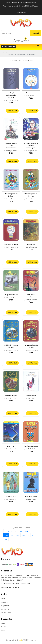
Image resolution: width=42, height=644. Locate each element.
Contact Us (5, 609)
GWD (20, 640)
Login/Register (21, 12)
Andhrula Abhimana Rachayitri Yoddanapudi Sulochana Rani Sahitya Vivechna (31, 148)
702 (32, 531)
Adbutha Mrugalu (11, 396)
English (4, 627)
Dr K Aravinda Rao (13, 100)
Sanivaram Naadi (31, 497)
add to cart (12, 111)
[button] (8, 47)
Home (5, 52)
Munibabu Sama (12, 350)
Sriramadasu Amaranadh (15, 297)
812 (6, 539)
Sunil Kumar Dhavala (13, 247)
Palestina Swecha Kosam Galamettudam (11, 146)
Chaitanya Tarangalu (11, 244)
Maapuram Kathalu (11, 295)
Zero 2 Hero (11, 446)
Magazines (5, 606)
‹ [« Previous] (5, 531)
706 (23, 535)
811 (33, 535)
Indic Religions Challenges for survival (11, 95)
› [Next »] (10, 539)
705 (18, 535)
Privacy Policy (6, 613)
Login (17, 41)
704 (12, 535)
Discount (4, 602)
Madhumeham (31, 93)
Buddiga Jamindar (13, 151)
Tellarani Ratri (11, 497)
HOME (3, 599)
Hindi (3, 630)
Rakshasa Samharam (31, 446)
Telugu (4, 623)
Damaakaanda (31, 396)
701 (26, 531)
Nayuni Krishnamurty (13, 199)
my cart (25, 41)
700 (21, 531)
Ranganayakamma (12, 499)
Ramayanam (31, 244)
